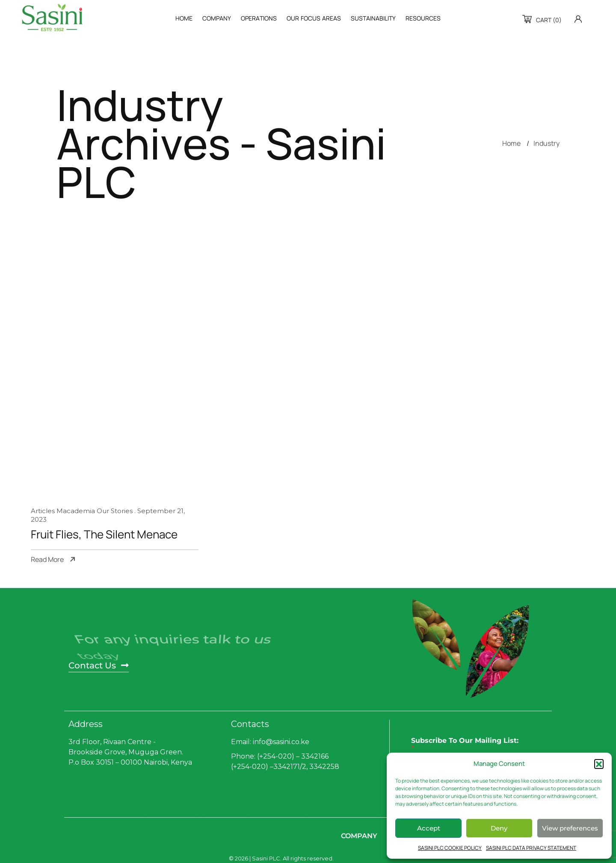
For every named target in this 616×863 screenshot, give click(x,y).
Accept (429, 828)
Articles (43, 511)
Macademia (76, 511)
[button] (599, 764)
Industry (546, 143)
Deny (499, 828)
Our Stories (115, 511)
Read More (47, 560)
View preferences (570, 828)
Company (359, 836)
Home (511, 143)
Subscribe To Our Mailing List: (465, 745)
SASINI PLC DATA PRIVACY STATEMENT (531, 848)
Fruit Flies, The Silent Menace (104, 535)
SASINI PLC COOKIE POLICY (450, 848)
